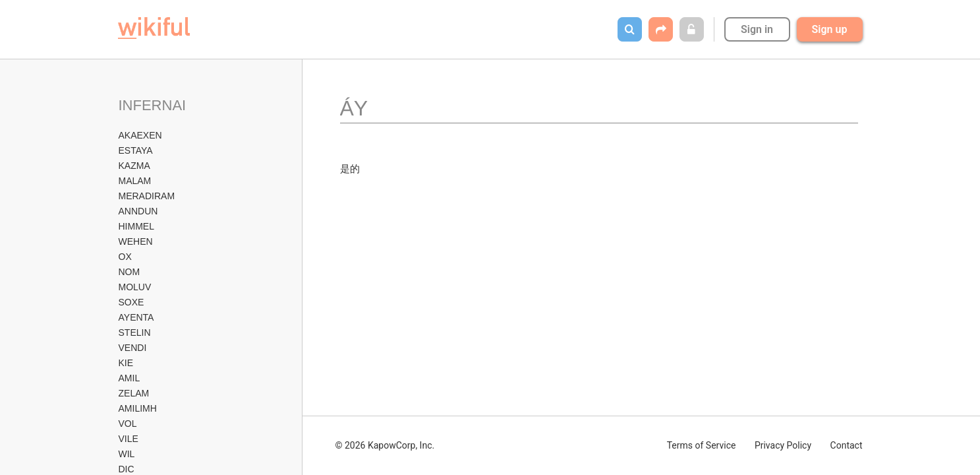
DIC (127, 469)
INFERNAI (153, 105)
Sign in (757, 29)
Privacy (783, 445)
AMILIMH (138, 408)
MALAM (135, 181)
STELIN (135, 332)
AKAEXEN (140, 135)
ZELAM (134, 393)
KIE (126, 363)
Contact (847, 445)
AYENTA (136, 317)
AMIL (130, 378)
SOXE (131, 302)
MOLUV (135, 287)
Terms (702, 445)
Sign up (830, 29)
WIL (127, 454)
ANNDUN (138, 211)
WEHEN (136, 241)
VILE (129, 439)
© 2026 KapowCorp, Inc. (385, 445)
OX (125, 257)
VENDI (133, 348)
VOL (128, 424)
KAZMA (134, 166)
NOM (130, 272)
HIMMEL (136, 226)
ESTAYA (136, 150)
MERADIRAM (147, 196)
